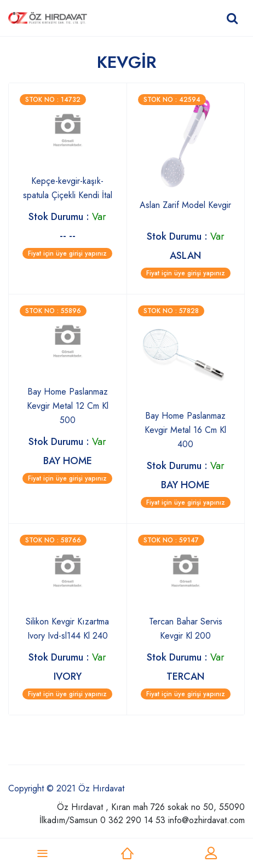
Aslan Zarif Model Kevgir (185, 205)
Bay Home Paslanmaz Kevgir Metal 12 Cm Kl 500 (68, 406)
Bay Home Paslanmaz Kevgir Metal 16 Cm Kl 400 (185, 430)
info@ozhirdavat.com (206, 820)
